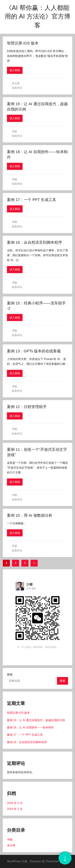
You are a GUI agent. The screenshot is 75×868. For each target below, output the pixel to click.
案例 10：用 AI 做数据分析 (30, 515)
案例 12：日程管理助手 (27, 407)
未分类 (16, 83)
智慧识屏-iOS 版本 (23, 43)
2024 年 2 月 (15, 809)
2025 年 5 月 (15, 803)
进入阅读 (15, 70)
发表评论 (17, 88)
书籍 (14, 131)
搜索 (10, 675)
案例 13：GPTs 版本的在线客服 (34, 351)
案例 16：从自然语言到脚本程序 (34, 242)
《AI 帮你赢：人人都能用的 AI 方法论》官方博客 (37, 16)
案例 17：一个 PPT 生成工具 (32, 200)
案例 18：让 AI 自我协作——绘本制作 (30, 727)
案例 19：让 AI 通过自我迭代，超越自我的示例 (36, 720)
